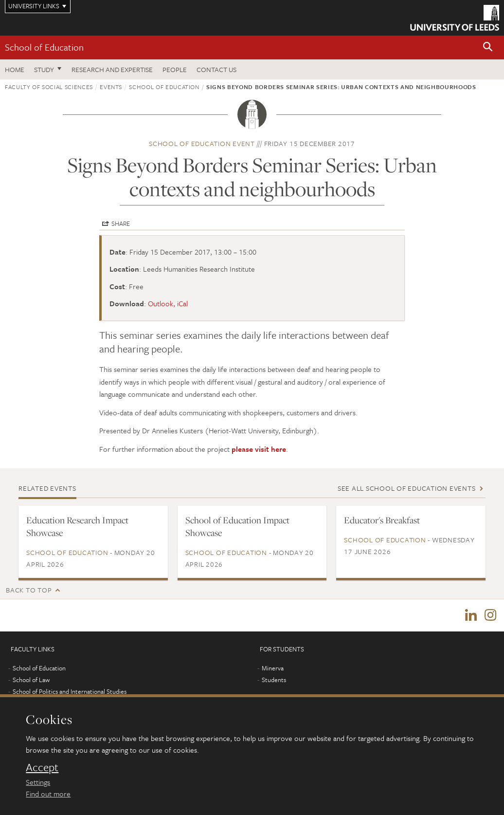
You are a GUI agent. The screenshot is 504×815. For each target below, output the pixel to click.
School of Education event (202, 143)
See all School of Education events (407, 488)
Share (121, 223)
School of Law (31, 680)
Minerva (273, 668)
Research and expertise (112, 69)
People (175, 69)
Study (44, 69)
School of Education (44, 47)
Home (15, 69)
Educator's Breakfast (382, 520)
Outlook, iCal (168, 303)
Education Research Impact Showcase (77, 526)
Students (274, 680)
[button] (488, 47)
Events (111, 87)
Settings (38, 782)
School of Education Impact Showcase (237, 526)
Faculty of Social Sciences (49, 87)
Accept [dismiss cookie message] (42, 767)
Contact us (216, 69)
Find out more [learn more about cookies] (48, 794)
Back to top (29, 590)
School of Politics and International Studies (70, 691)
